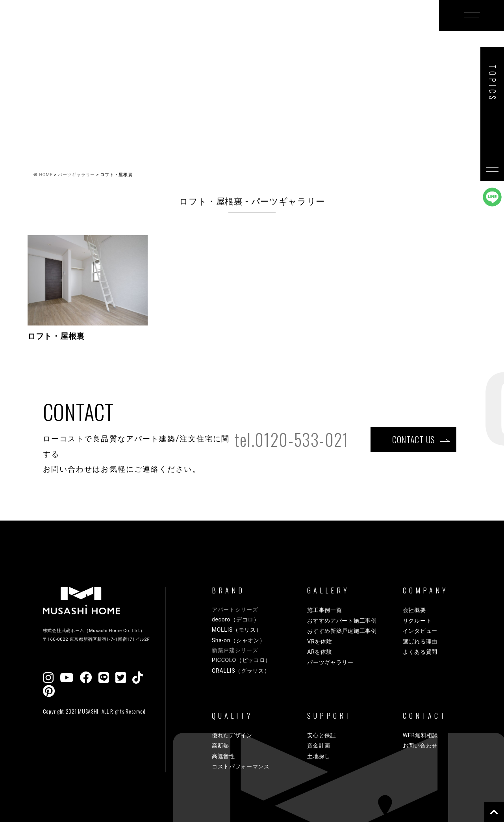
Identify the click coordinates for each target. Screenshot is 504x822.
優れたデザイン (232, 735)
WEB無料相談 (421, 735)
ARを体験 (320, 652)
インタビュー (420, 631)
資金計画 (319, 746)
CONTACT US (413, 439)
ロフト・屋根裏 (56, 336)
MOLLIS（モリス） (237, 630)
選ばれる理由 (420, 642)
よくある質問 (420, 652)
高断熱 (220, 746)
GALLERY (204, 29)
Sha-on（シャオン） (239, 640)
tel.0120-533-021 (291, 439)
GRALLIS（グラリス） (241, 671)
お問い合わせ (420, 746)
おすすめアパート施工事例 (342, 621)
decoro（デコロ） (236, 619)
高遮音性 (223, 756)
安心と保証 (322, 735)
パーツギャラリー (330, 662)
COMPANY (380, 29)
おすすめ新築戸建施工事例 (342, 631)
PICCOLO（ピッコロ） (241, 660)
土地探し (319, 756)
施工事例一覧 (324, 610)
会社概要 (414, 610)
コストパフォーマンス (241, 766)
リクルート (417, 621)
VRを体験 (320, 642)
